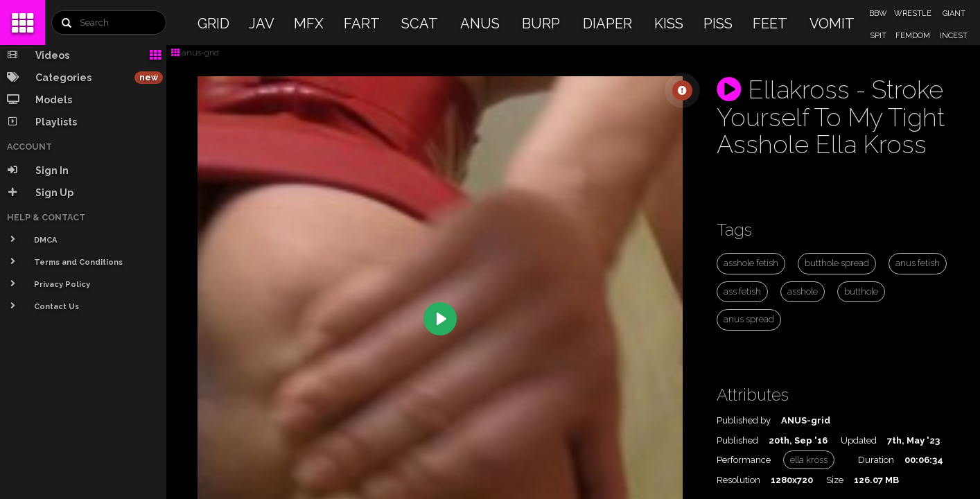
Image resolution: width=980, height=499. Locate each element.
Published (737, 440)
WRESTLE (913, 14)
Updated (859, 440)
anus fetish (918, 263)
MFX (309, 24)
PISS (718, 24)
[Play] (440, 319)
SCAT (420, 24)
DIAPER (607, 24)
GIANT (954, 14)
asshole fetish (751, 263)
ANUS (480, 24)
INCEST (954, 36)
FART (362, 24)
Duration (876, 460)
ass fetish (742, 291)
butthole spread (837, 263)
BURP (541, 24)
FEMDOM (913, 36)
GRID (213, 24)
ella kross (809, 460)
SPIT (878, 36)
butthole (861, 291)
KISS (669, 24)
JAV (262, 24)
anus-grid (195, 53)
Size (835, 480)
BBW (878, 14)
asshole (803, 291)
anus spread (749, 319)
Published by (744, 420)
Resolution (738, 480)
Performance (744, 460)
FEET (770, 24)
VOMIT (832, 24)
